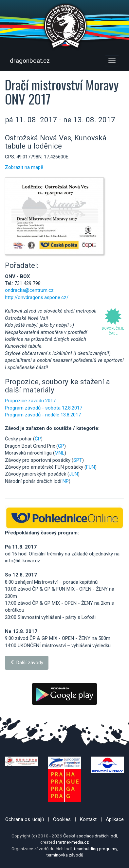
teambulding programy (95, 849)
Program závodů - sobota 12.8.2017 (44, 408)
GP (61, 446)
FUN (91, 467)
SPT (78, 460)
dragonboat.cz (30, 61)
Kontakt (88, 819)
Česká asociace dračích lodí (90, 836)
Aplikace (115, 819)
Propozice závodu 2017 (30, 401)
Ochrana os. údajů (25, 819)
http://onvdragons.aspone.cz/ (37, 297)
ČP (38, 439)
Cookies (62, 819)
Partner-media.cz (72, 842)
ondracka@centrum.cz (29, 290)
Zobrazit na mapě (24, 167)
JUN (74, 474)
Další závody (27, 663)
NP (66, 481)
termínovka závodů (65, 855)
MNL (60, 453)
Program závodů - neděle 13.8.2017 (43, 415)
